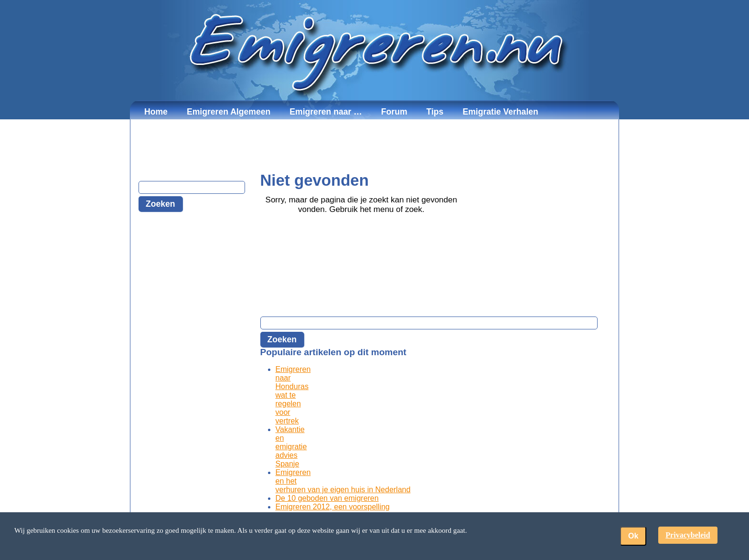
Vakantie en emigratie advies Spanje (291, 447)
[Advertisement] (374, 146)
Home (156, 112)
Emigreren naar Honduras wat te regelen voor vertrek (293, 395)
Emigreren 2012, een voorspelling (333, 507)
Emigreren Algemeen (229, 112)
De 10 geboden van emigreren (327, 498)
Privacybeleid (688, 535)
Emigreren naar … (326, 112)
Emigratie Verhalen (500, 112)
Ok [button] (633, 536)
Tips (435, 112)
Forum (394, 112)
